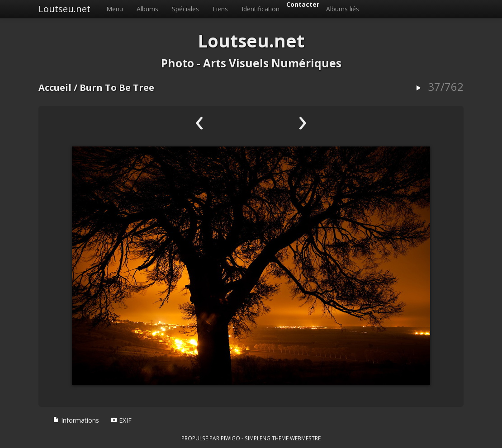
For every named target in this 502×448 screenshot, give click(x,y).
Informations (76, 420)
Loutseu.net (64, 9)
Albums (147, 9)
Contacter (303, 4)
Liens (220, 9)
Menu (115, 9)
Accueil (55, 87)
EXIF (121, 420)
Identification (260, 9)
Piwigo (230, 438)
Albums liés (343, 9)
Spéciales (185, 9)
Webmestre (305, 438)
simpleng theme (267, 438)
